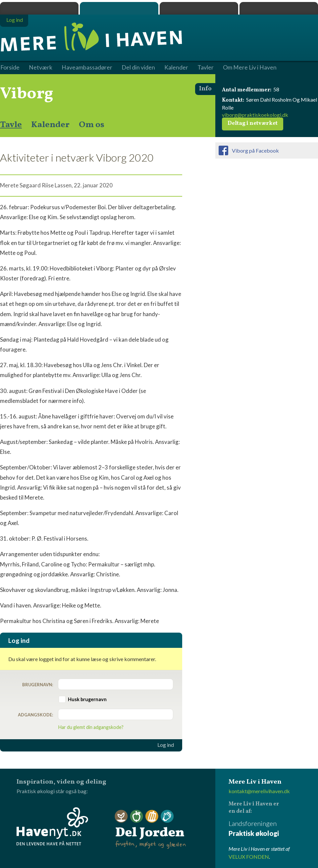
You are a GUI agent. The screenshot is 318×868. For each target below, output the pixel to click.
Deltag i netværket (253, 123)
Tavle (11, 125)
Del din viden (138, 68)
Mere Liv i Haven (119, 8)
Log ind (166, 745)
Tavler (206, 68)
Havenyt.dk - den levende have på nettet (52, 826)
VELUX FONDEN (249, 857)
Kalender (50, 125)
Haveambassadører (87, 68)
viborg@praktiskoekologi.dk (255, 115)
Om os (92, 125)
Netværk (41, 68)
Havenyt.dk (279, 8)
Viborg (27, 94)
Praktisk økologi (39, 8)
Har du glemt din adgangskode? (91, 727)
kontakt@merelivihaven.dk (259, 791)
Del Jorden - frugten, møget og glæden (150, 829)
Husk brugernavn (87, 699)
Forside (10, 68)
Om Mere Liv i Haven (250, 68)
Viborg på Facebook (255, 150)
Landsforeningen (273, 829)
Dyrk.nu (199, 8)
